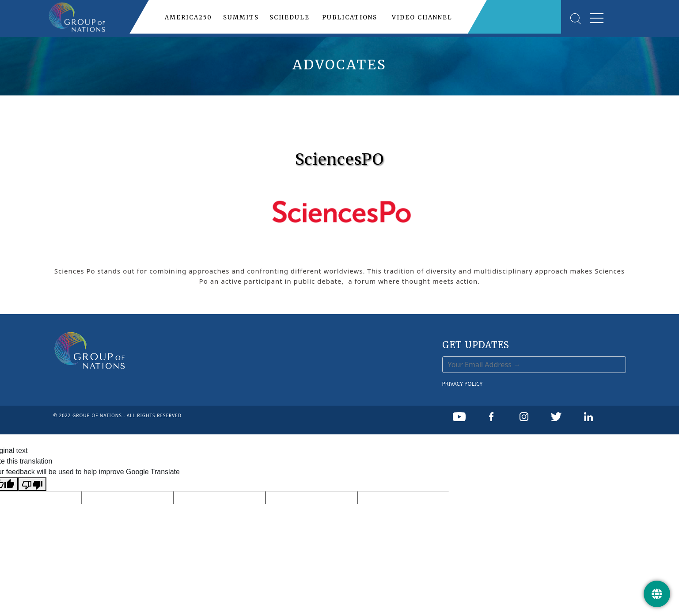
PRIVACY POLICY (463, 384)
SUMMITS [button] (241, 17)
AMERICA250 (188, 17)
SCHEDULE (290, 17)
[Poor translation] (32, 484)
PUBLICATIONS (350, 17)
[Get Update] (657, 594)
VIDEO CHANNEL (422, 17)
